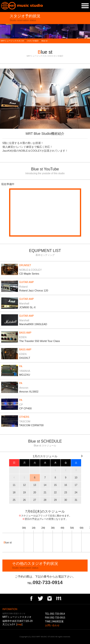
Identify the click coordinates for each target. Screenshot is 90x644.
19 (24, 493)
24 (76, 493)
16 (66, 485)
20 (35, 493)
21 (45, 493)
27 (35, 500)
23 (66, 493)
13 (35, 485)
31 (76, 500)
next (88, 99)
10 (76, 478)
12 (24, 485)
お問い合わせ (52, 625)
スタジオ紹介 (33, 41)
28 (45, 500)
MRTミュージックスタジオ (12, 41)
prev (2, 99)
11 (14, 485)
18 (14, 493)
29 (55, 500)
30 (66, 500)
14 (45, 485)
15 (55, 485)
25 (14, 500)
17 (76, 485)
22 (55, 493)
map (19, 624)
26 (24, 500)
